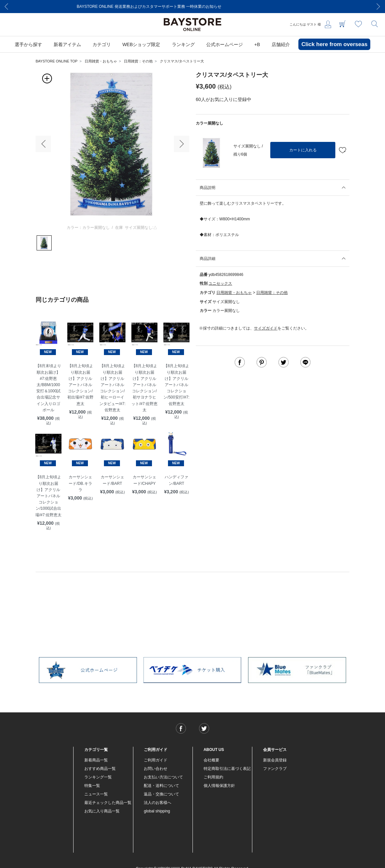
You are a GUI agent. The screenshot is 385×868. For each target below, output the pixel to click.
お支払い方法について (163, 777)
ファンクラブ (275, 769)
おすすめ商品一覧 (100, 769)
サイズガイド (266, 328)
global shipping (157, 811)
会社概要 (211, 760)
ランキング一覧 (98, 777)
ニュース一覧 (96, 794)
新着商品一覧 (96, 760)
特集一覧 (92, 786)
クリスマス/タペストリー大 (182, 61)
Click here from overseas (334, 44)
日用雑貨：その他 (138, 61)
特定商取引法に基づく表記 (227, 769)
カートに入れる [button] (303, 150)
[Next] (378, 7)
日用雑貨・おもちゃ (101, 61)
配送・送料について (161, 786)
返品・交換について (161, 794)
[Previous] (7, 7)
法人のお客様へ (158, 803)
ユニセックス (220, 283)
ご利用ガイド (156, 760)
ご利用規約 (213, 777)
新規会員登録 (275, 760)
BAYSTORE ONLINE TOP (57, 61)
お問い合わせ (156, 769)
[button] (43, 144)
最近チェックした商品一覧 (108, 803)
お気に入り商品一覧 (102, 811)
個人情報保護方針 (219, 786)
